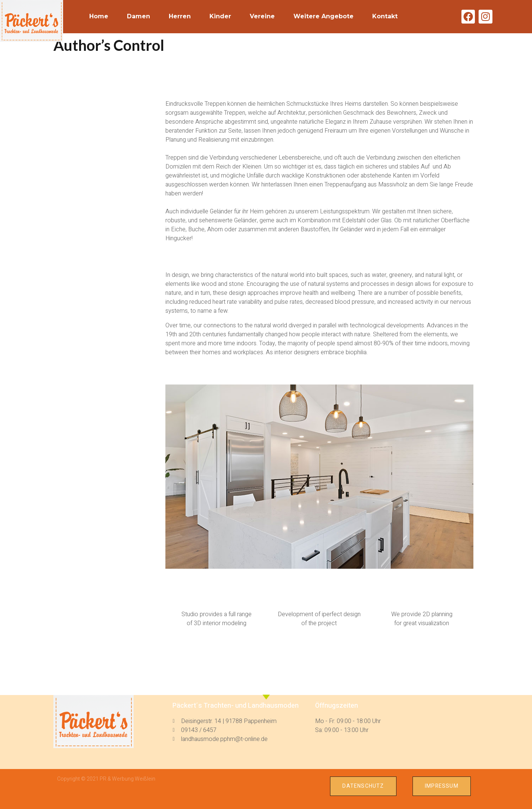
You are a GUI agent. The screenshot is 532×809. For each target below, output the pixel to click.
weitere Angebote (323, 16)
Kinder (220, 16)
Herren (180, 16)
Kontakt (385, 16)
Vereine (262, 16)
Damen (139, 16)
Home (99, 16)
